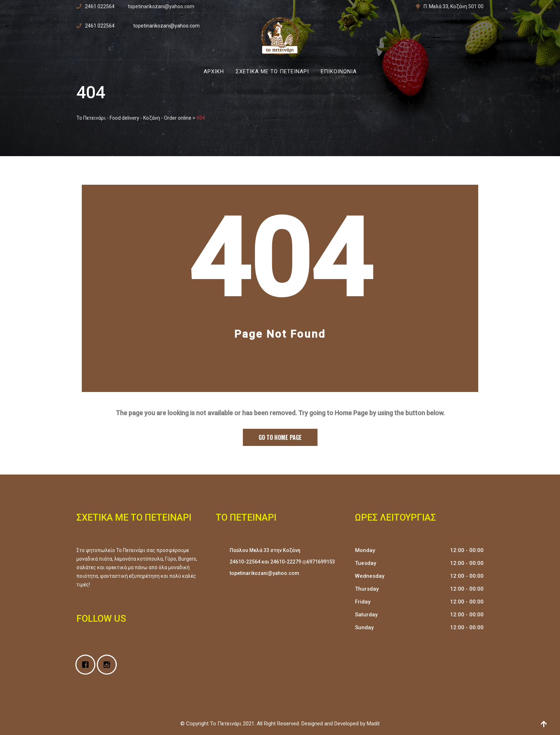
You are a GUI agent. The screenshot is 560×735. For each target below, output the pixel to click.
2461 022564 (100, 6)
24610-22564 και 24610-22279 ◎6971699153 (282, 562)
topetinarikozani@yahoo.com (161, 6)
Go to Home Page (280, 437)
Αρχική (214, 71)
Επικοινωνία (339, 71)
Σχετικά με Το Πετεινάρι (272, 71)
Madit (373, 724)
